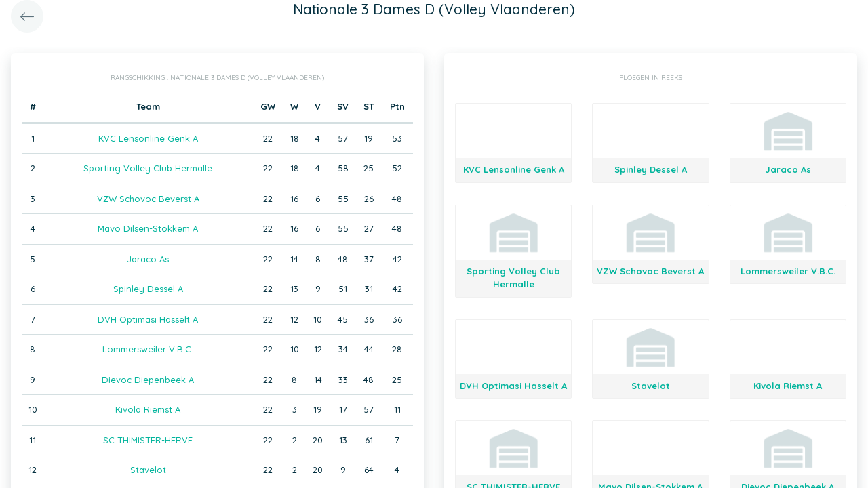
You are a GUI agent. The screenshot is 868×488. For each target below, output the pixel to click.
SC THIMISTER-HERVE (148, 440)
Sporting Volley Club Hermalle (148, 168)
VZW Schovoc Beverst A (148, 199)
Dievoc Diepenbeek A (148, 380)
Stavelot (148, 470)
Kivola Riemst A (148, 409)
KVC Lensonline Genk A (148, 138)
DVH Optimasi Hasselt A (148, 319)
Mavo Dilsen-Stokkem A (148, 228)
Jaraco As (148, 259)
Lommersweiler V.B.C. (148, 349)
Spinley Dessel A (148, 289)
